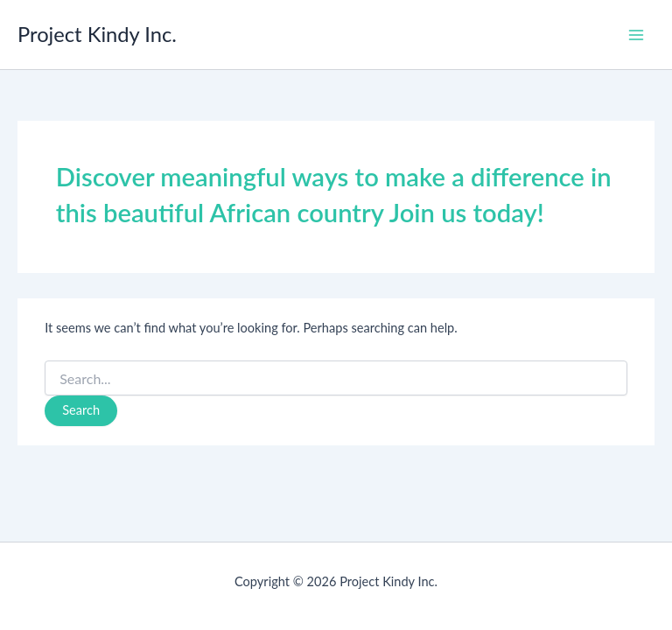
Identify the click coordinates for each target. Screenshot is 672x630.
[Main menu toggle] (636, 35)
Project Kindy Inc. (97, 34)
